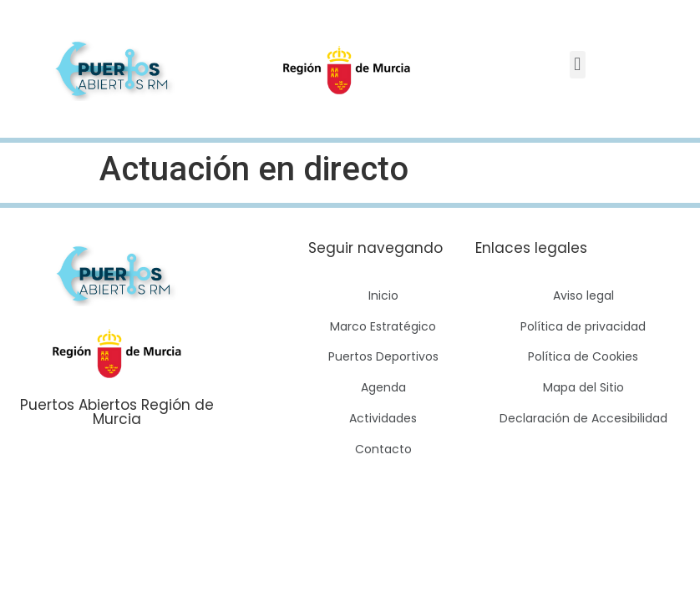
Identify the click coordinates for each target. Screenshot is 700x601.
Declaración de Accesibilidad (583, 418)
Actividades (383, 418)
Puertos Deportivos (383, 356)
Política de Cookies (583, 356)
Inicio (383, 295)
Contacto (383, 449)
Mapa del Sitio (583, 387)
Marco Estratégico (383, 326)
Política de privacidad (583, 326)
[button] (578, 65)
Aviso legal (583, 295)
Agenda (383, 387)
